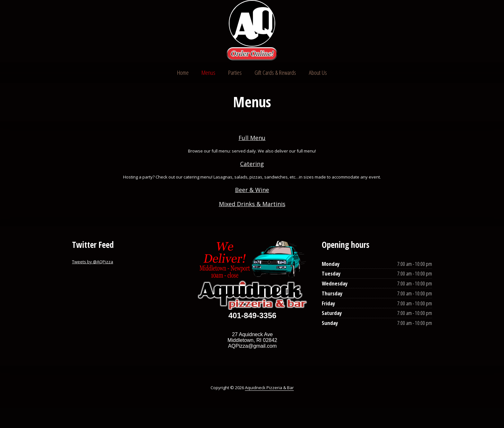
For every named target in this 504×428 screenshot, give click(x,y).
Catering (252, 164)
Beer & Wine (252, 190)
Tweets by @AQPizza (93, 262)
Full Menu (252, 138)
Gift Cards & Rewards (275, 73)
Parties (235, 73)
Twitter (401, 31)
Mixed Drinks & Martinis (252, 204)
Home (183, 73)
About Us (318, 73)
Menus (208, 73)
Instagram (426, 31)
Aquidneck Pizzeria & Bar (269, 388)
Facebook (413, 31)
